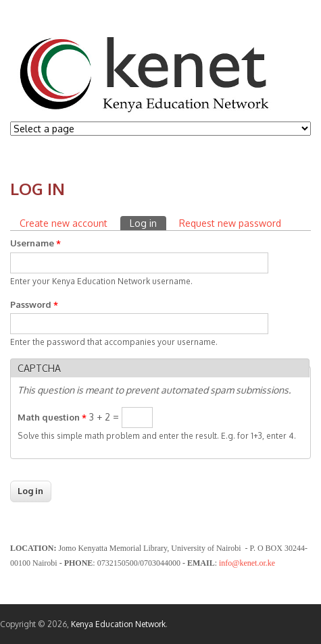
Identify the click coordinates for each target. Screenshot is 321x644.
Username (35, 243)
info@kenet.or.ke (247, 563)
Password (34, 304)
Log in (148, 222)
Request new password (230, 223)
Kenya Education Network (118, 624)
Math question (52, 417)
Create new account (64, 223)
